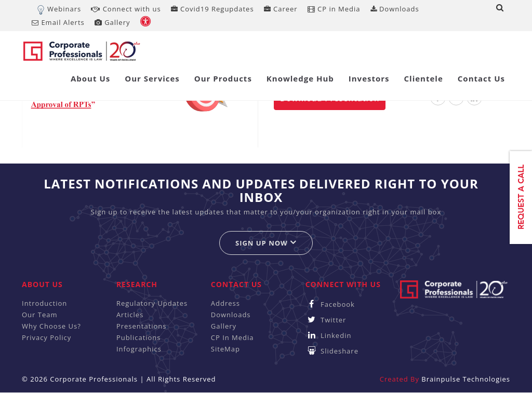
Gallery (112, 22)
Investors (369, 78)
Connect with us (126, 9)
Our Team (40, 315)
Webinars (64, 9)
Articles (130, 315)
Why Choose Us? (51, 326)
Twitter (326, 320)
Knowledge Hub (300, 78)
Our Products (223, 78)
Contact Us (481, 78)
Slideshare (332, 351)
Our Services (152, 78)
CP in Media (334, 9)
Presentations (142, 326)
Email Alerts (58, 22)
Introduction (44, 303)
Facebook (330, 304)
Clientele (424, 78)
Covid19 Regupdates (212, 9)
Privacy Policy (46, 337)
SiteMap (225, 349)
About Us (90, 78)
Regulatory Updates (152, 303)
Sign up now (266, 243)
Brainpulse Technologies (466, 379)
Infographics (139, 349)
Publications (139, 337)
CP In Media (232, 337)
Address (225, 303)
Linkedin (329, 335)
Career (281, 9)
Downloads (395, 9)
